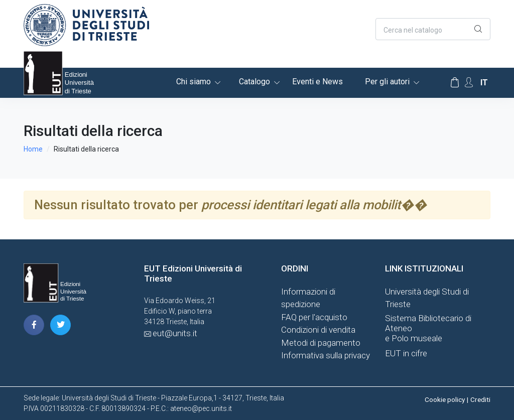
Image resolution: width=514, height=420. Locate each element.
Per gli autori (387, 82)
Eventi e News (317, 82)
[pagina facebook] (34, 325)
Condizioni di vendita (318, 330)
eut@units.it (175, 333)
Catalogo (254, 82)
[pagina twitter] (60, 325)
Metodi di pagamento (321, 343)
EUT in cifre (406, 353)
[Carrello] (455, 83)
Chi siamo (194, 82)
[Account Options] (469, 83)
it (484, 83)
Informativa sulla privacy (326, 355)
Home (33, 149)
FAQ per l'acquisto (314, 317)
